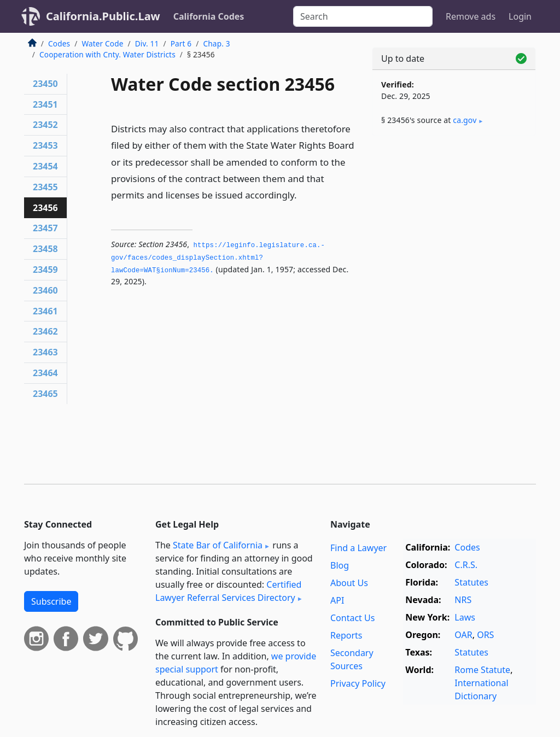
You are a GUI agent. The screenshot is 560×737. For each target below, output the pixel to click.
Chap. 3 (217, 43)
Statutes (471, 582)
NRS (463, 600)
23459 (45, 270)
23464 (45, 373)
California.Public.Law (103, 16)
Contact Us (352, 618)
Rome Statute (482, 670)
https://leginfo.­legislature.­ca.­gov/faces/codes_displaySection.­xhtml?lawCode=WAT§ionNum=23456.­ (218, 258)
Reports (346, 635)
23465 (45, 394)
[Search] (363, 16)
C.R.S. (466, 565)
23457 (45, 228)
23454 (45, 166)
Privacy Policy (358, 683)
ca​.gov (465, 120)
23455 (45, 187)
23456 (45, 208)
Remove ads (471, 16)
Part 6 (181, 43)
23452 (45, 125)
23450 (45, 84)
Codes (59, 43)
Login (520, 16)
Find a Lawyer (358, 548)
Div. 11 (147, 43)
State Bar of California (218, 545)
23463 (45, 352)
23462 (45, 331)
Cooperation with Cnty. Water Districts (107, 54)
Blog (340, 565)
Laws (465, 617)
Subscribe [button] (51, 601)
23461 (45, 311)
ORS (485, 635)
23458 (45, 249)
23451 (45, 104)
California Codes (209, 16)
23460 (45, 290)
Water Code (102, 43)
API (337, 600)
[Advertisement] (454, 220)
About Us (349, 583)
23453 (45, 145)
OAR (463, 635)
